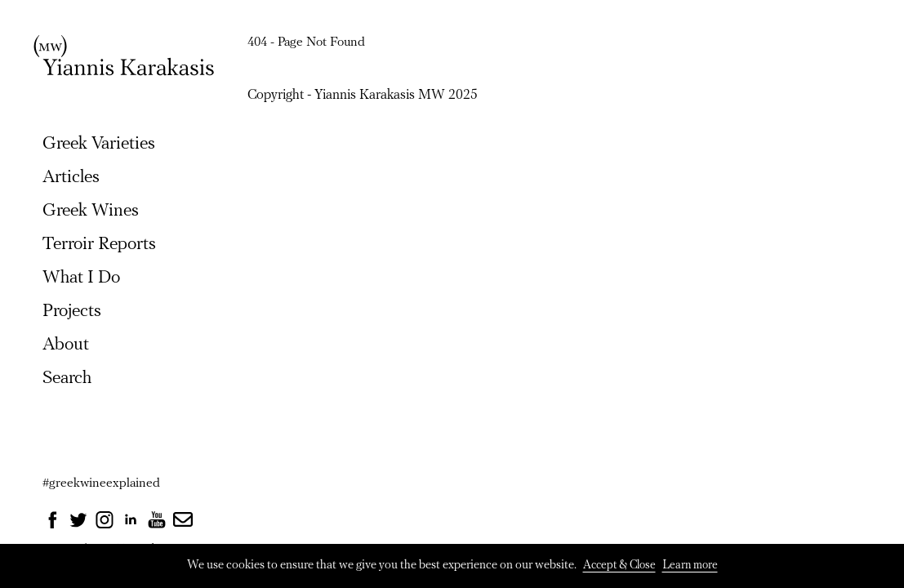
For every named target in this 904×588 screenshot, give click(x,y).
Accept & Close (619, 566)
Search (67, 379)
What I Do (81, 278)
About (66, 345)
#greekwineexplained (101, 483)
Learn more (690, 566)
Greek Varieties (99, 144)
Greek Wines (91, 211)
